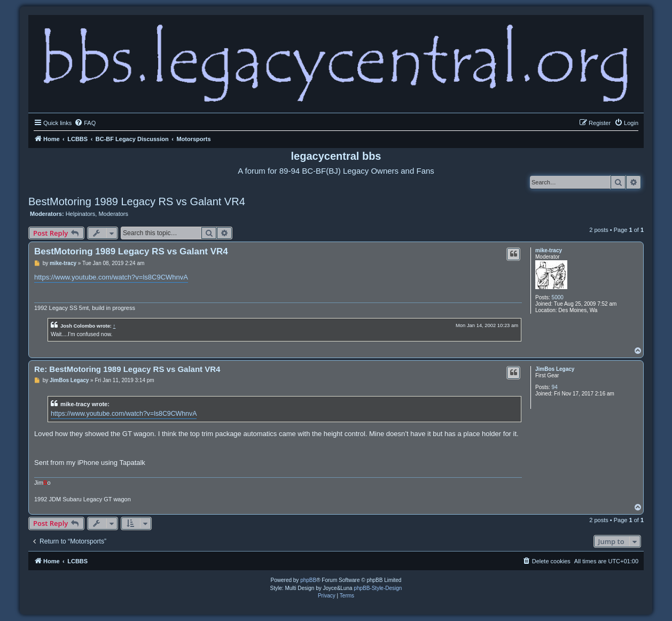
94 (555, 387)
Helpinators (81, 214)
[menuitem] (85, 123)
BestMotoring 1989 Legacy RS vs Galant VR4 (137, 201)
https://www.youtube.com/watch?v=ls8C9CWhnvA (111, 277)
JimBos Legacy (555, 369)
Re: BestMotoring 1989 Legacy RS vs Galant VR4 (127, 369)
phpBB (308, 580)
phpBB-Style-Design (378, 588)
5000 (558, 297)
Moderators (113, 214)
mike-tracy (549, 250)
